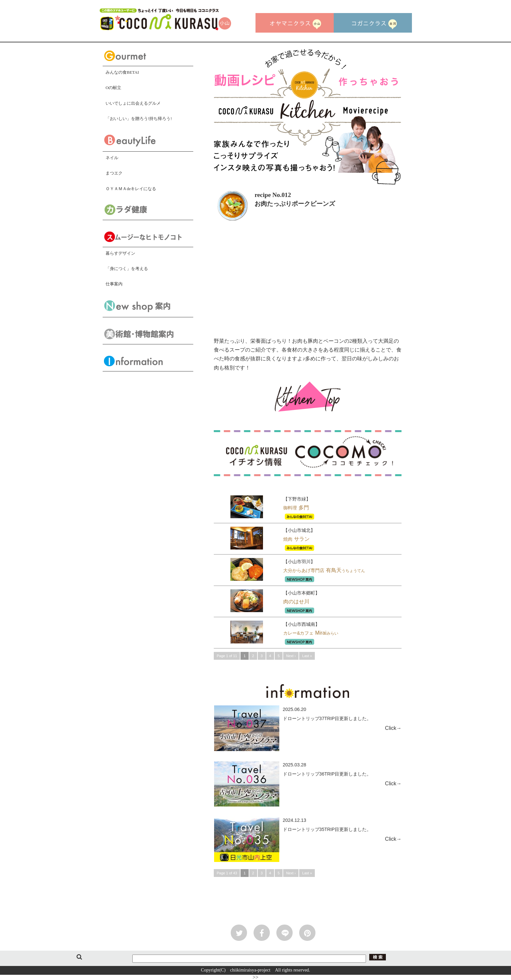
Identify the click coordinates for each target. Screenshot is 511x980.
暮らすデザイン (120, 253)
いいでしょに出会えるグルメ (133, 103)
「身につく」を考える (127, 269)
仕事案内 (114, 284)
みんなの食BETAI (122, 72)
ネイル (112, 158)
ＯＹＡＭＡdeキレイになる (131, 189)
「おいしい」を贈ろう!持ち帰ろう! (139, 119)
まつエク (114, 173)
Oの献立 (113, 88)
